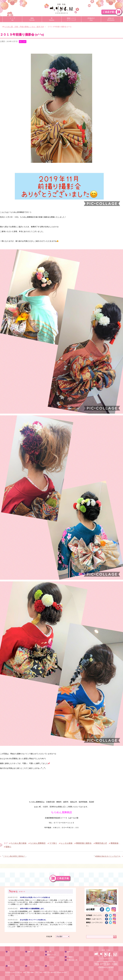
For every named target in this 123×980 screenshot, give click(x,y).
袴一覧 (49, 952)
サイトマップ (51, 966)
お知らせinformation (111, 19)
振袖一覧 (30, 952)
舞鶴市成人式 (101, 843)
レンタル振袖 (67, 843)
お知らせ (70, 952)
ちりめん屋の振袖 (19, 843)
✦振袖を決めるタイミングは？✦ (107, 856)
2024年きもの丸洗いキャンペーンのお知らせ (35, 897)
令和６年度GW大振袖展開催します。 (33, 909)
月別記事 (49, 936)
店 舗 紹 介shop (91, 19)
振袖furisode (32, 19)
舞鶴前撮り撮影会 (84, 843)
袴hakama (52, 19)
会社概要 (90, 909)
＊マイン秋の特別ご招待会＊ (14, 856)
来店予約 (11, 966)
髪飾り (8, 847)
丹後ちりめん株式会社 (50, 972)
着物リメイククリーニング (71, 19)
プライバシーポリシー (35, 966)
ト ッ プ (10, 952)
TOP (24, 27)
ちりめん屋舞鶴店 (38, 843)
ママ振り (53, 843)
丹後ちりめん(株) (72, 960)
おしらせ (23, 42)
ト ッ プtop (12, 19)
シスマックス (18, 975)
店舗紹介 (70, 957)
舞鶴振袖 (115, 843)
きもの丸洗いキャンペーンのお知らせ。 (33, 920)
